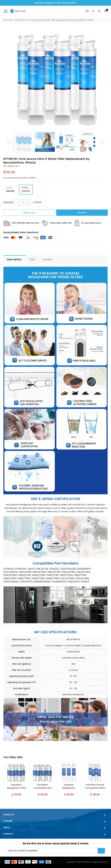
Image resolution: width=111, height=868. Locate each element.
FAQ (32, 260)
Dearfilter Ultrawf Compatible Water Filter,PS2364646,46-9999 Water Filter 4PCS (95, 787)
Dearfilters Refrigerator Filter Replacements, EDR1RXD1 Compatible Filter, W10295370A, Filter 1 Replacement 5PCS (16, 787)
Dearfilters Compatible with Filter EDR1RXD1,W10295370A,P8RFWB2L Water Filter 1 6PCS (43, 787)
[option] (55, 79)
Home (8, 20)
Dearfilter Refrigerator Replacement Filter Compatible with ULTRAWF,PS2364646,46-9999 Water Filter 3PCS (69, 787)
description (14, 260)
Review (48, 260)
